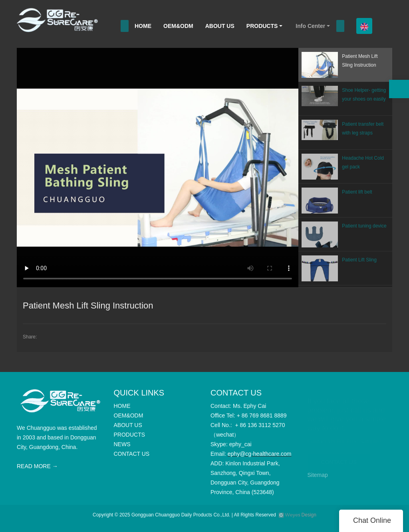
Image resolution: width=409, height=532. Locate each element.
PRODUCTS (262, 26)
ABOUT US (220, 26)
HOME (143, 26)
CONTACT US (339, 458)
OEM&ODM (178, 26)
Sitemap (318, 475)
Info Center (310, 26)
